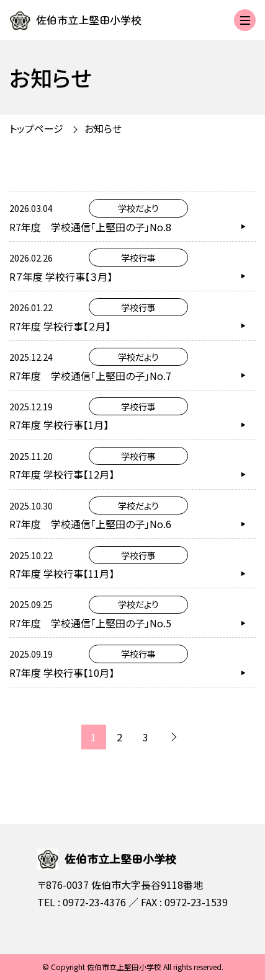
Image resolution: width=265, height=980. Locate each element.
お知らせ (103, 128)
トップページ (36, 128)
